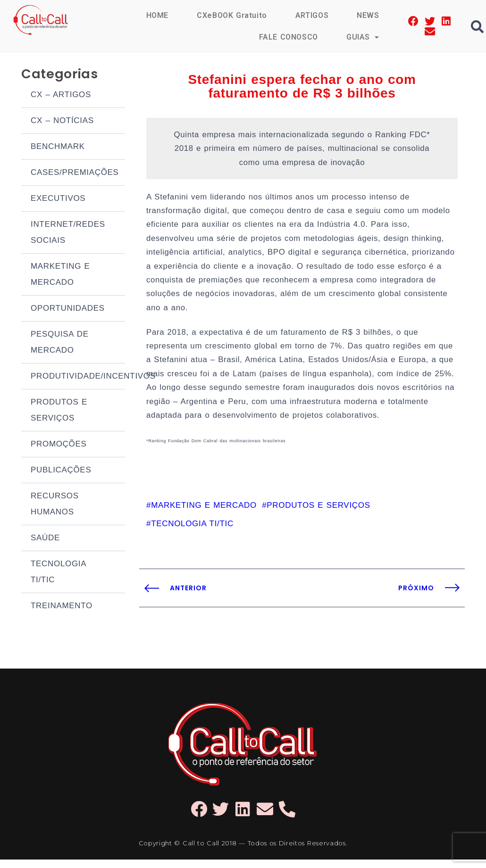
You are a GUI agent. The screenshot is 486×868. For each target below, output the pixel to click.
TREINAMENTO (62, 607)
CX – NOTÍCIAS (62, 122)
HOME (157, 15)
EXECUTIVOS (58, 200)
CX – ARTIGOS (61, 96)
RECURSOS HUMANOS (55, 505)
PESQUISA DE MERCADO (60, 343)
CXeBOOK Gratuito (231, 15)
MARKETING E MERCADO (60, 276)
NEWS (368, 15)
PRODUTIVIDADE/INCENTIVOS (78, 377)
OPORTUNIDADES (68, 310)
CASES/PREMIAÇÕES (75, 174)
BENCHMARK (58, 148)
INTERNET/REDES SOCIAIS (68, 234)
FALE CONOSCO (288, 37)
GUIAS (363, 37)
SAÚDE (45, 539)
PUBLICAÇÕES (61, 471)
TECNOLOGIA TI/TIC (58, 573)
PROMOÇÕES (59, 445)
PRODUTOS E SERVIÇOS (59, 411)
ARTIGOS (312, 15)
